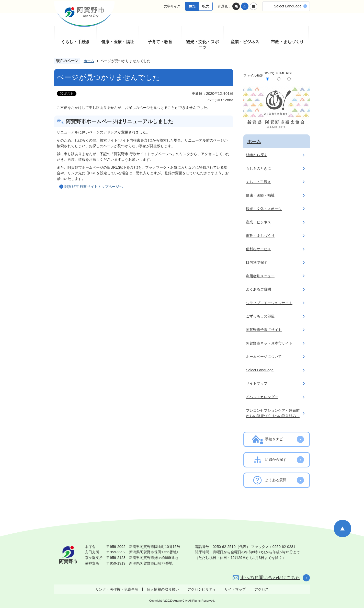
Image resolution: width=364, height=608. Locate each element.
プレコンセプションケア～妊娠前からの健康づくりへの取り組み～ (273, 413)
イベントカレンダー (262, 397)
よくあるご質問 (258, 289)
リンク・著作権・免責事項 (117, 589)
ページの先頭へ (343, 529)
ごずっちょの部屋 (260, 316)
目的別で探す (257, 262)
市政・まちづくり (287, 42)
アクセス (261, 589)
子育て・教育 (160, 42)
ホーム (89, 61)
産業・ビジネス (245, 42)
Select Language (288, 6)
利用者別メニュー (260, 276)
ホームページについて (264, 357)
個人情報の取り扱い (163, 589)
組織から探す (257, 155)
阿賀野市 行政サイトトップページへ (94, 187)
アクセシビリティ (202, 589)
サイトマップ (257, 383)
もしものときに (258, 168)
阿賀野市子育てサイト (264, 330)
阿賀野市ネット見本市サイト (269, 343)
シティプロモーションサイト (269, 303)
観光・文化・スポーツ (202, 45)
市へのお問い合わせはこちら (270, 578)
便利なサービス (258, 249)
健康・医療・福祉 (118, 42)
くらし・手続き (75, 42)
